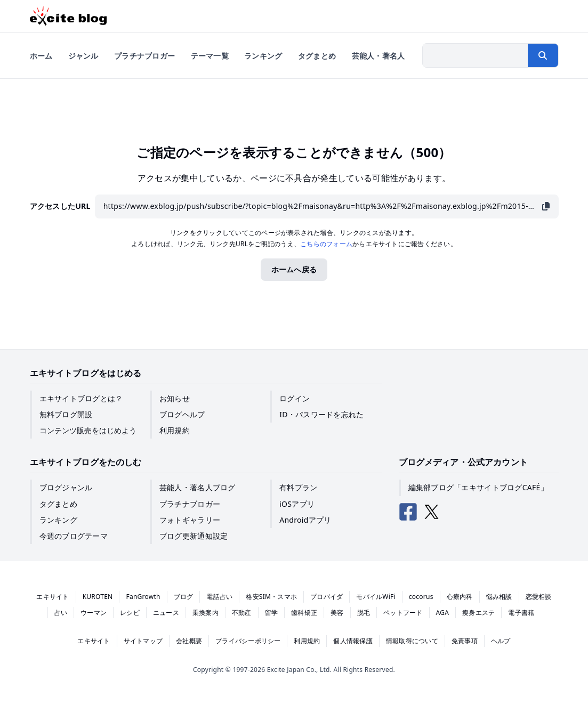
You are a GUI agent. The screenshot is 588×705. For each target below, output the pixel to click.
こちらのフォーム (326, 244)
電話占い (219, 597)
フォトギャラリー (190, 520)
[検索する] (543, 55)
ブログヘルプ (182, 414)
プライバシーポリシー (248, 641)
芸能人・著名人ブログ (198, 487)
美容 (337, 613)
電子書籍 (521, 613)
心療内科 (460, 597)
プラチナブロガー (190, 504)
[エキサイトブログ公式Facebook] (408, 512)
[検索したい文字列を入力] (476, 55)
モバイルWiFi (376, 597)
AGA (443, 613)
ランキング (58, 520)
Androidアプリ (305, 520)
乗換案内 (206, 613)
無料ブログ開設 (66, 414)
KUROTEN (98, 597)
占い (61, 613)
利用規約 (175, 430)
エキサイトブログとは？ (81, 398)
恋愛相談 (539, 597)
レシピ (130, 613)
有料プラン (298, 487)
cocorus (421, 597)
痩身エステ (478, 613)
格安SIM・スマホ (271, 597)
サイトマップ (143, 641)
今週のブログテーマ (74, 536)
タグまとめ (58, 504)
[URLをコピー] (546, 206)
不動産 (242, 613)
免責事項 (465, 641)
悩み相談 (499, 597)
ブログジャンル (66, 487)
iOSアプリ (297, 504)
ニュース (166, 613)
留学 (271, 613)
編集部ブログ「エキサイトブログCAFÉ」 (478, 487)
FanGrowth (143, 597)
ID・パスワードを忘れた (321, 414)
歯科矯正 (304, 613)
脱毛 (364, 613)
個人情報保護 (353, 641)
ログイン (295, 398)
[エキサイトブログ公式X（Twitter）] (432, 512)
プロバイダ (327, 597)
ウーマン (94, 613)
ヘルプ (501, 641)
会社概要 (189, 641)
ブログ (184, 597)
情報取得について (412, 641)
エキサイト (53, 597)
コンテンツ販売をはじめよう (88, 430)
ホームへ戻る (294, 269)
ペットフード (403, 613)
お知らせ (175, 398)
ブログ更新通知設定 (194, 536)
